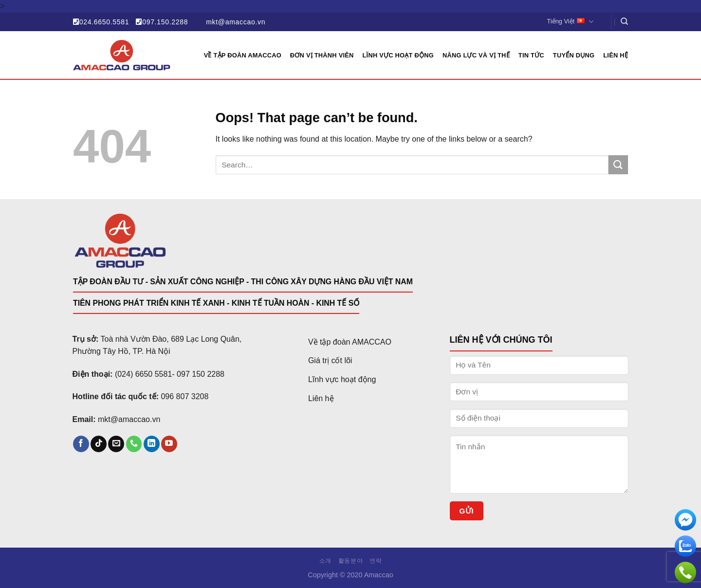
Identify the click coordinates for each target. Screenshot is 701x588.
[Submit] (618, 165)
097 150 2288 (201, 374)
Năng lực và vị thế (476, 55)
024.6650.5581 (101, 22)
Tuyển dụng (574, 55)
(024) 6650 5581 (143, 374)
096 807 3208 (184, 396)
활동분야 (350, 561)
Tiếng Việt (571, 22)
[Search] (624, 21)
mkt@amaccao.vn (236, 22)
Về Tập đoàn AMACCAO (243, 55)
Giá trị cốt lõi (330, 360)
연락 (376, 561)
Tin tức (531, 55)
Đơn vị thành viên (322, 55)
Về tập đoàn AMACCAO (350, 342)
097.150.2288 (162, 22)
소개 (325, 561)
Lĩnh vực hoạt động (398, 55)
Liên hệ (616, 55)
